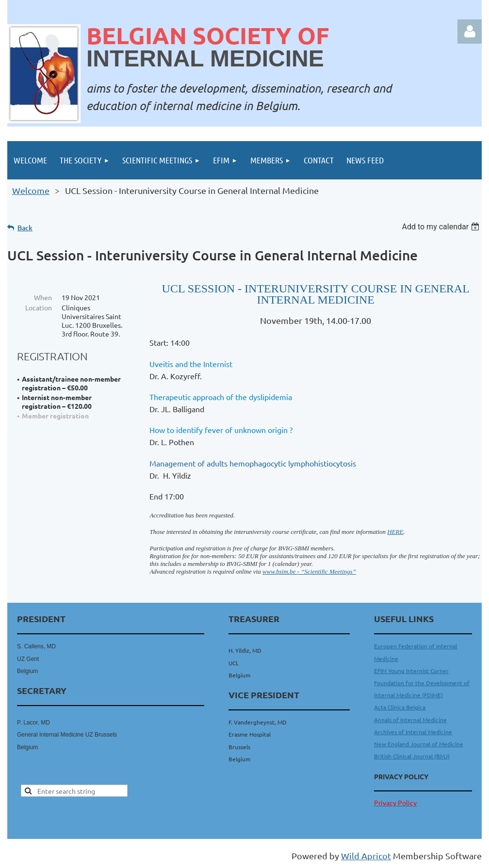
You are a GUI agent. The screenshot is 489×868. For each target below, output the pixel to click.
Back (25, 228)
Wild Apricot (366, 856)
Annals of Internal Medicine (410, 720)
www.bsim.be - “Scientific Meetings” (309, 571)
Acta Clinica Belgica (400, 707)
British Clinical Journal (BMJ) (412, 756)
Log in (470, 32)
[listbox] (442, 227)
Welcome (31, 190)
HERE (395, 532)
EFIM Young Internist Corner (411, 671)
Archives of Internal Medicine (413, 732)
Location (39, 307)
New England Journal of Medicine (419, 744)
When (43, 297)
